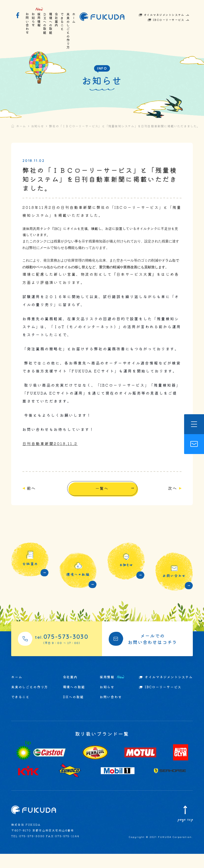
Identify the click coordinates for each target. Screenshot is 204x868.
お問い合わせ (27, 23)
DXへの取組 (45, 23)
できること (62, 22)
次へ (165, 510)
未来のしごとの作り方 (68, 31)
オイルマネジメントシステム (164, 15)
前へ (39, 510)
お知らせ (33, 20)
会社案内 (57, 20)
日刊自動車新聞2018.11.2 (57, 466)
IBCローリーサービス (169, 20)
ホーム (74, 18)
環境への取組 (51, 23)
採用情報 (39, 20)
